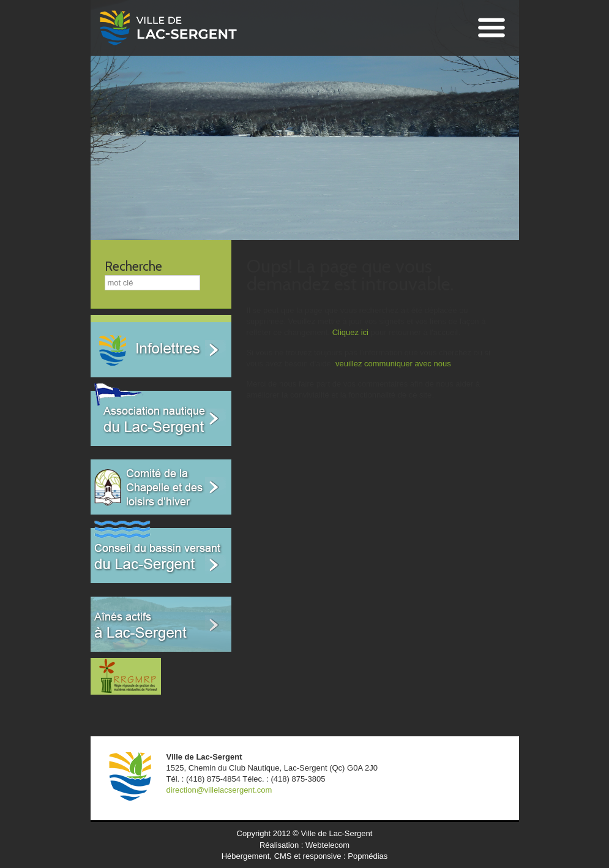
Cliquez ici (350, 332)
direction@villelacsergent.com (219, 790)
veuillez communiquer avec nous (393, 364)
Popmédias (368, 856)
